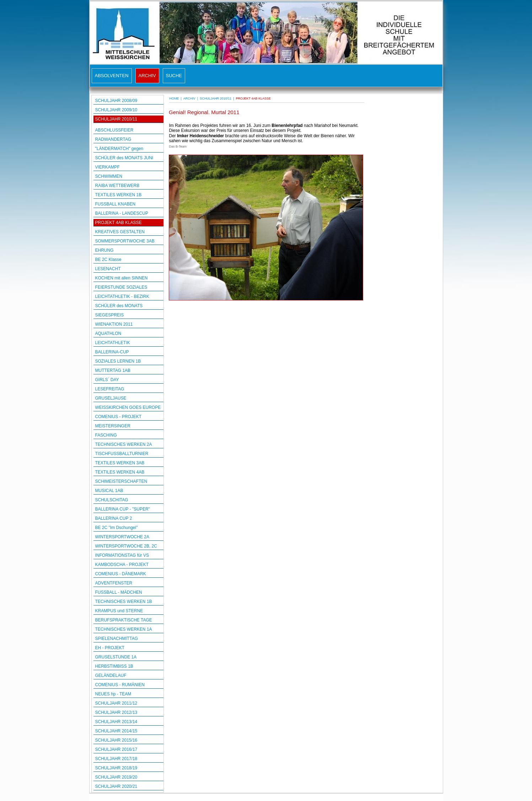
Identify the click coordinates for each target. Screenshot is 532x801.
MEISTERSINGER (113, 426)
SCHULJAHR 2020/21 (116, 786)
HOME (174, 98)
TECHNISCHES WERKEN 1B (124, 602)
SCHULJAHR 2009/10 (116, 110)
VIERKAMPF (108, 167)
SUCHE (174, 76)
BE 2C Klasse (108, 260)
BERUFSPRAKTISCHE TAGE (124, 620)
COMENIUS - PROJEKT (119, 417)
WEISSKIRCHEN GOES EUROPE (128, 407)
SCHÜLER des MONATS (119, 306)
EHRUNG (104, 250)
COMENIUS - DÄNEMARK (121, 574)
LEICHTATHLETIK (113, 343)
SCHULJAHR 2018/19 (116, 768)
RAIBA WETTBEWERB (117, 186)
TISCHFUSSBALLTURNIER (122, 454)
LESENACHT (108, 269)
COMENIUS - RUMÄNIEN (120, 685)
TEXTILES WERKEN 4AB (120, 472)
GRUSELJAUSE (111, 398)
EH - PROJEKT (110, 648)
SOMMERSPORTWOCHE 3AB (125, 241)
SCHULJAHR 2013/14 (116, 722)
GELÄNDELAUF (111, 675)
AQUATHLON (108, 333)
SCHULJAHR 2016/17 (116, 749)
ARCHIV (147, 76)
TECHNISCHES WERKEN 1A (124, 629)
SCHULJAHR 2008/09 (116, 101)
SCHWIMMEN (109, 176)
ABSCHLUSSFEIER (114, 130)
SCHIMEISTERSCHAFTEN (121, 481)
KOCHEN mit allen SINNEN (122, 278)
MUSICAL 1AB (109, 491)
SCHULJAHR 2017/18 (116, 759)
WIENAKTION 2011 (114, 324)
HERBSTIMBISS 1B (114, 666)
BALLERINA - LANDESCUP (122, 213)
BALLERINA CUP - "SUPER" (123, 509)
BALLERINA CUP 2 (114, 518)
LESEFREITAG (110, 389)
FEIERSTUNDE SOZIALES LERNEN (121, 288)
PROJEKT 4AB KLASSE (119, 223)
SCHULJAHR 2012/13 (116, 712)
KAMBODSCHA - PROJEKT (122, 565)
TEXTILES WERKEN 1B (119, 195)
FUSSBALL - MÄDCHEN (119, 592)
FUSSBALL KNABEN (115, 204)
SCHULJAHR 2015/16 (116, 740)
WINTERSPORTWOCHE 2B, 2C (126, 546)
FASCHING (106, 435)
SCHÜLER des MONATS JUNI (124, 158)
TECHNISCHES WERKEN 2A (124, 444)
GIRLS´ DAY (107, 380)
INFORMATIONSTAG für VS (122, 555)
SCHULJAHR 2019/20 (116, 777)
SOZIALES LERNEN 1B (118, 361)
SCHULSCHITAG (112, 500)
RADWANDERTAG (113, 139)
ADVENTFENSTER (114, 583)
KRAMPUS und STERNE (119, 611)
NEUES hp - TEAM (113, 694)
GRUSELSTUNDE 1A (116, 657)
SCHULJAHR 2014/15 (116, 731)
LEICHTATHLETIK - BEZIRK (122, 297)
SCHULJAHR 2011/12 (116, 703)
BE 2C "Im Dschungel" (117, 528)
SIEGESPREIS (110, 315)
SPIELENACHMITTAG (117, 639)
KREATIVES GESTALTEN (120, 232)
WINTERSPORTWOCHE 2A (122, 537)
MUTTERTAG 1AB (113, 370)
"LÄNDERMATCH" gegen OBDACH (119, 149)
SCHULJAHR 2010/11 (116, 119)
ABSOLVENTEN (112, 76)
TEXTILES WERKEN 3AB (120, 463)
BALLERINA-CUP (112, 352)
